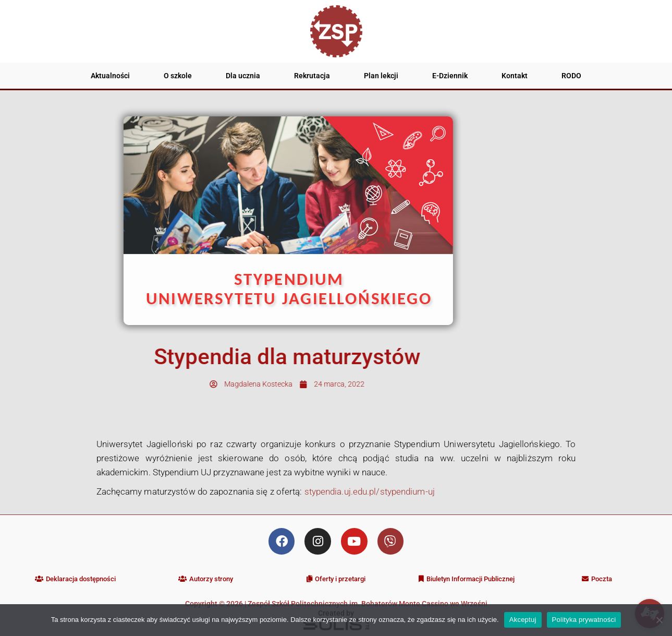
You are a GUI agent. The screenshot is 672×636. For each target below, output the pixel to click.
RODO (571, 76)
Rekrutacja (312, 76)
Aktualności (110, 76)
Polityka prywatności (584, 620)
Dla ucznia (243, 76)
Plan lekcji (381, 76)
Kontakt (515, 76)
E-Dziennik (450, 76)
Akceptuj (523, 620)
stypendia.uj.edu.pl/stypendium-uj (370, 491)
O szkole (178, 76)
